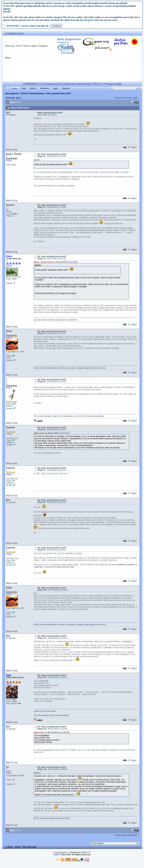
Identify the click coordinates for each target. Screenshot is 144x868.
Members (45, 88)
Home (14, 88)
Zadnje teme (69, 84)
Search (33, 88)
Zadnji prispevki (54, 84)
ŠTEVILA (97, 84)
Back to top (12, 150)
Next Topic (133, 98)
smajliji (118, 84)
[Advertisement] (72, 72)
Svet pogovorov (12, 94)
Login (33, 46)
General (24, 94)
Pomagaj (108, 84)
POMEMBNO (30, 84)
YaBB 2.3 (86, 852)
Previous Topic (121, 98)
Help (23, 88)
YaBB (56, 855)
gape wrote (39, 732)
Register (43, 46)
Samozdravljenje (37, 94)
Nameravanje (84, 84)
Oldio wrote (39, 433)
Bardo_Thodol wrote (43, 262)
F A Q (41, 84)
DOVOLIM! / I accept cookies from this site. (28, 26)
